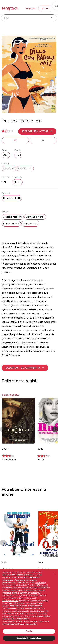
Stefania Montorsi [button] (13, 217)
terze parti (43, 585)
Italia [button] (18, 155)
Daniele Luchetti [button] (12, 198)
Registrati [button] (31, 8)
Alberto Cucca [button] (30, 224)
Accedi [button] (46, 8)
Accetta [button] (29, 631)
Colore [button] (18, 182)
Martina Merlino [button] (11, 224)
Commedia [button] (9, 169)
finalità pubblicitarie (10, 601)
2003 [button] (6, 155)
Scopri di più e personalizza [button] (29, 638)
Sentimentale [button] (25, 169)
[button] (37, 131)
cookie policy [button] (41, 583)
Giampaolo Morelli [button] (35, 217)
